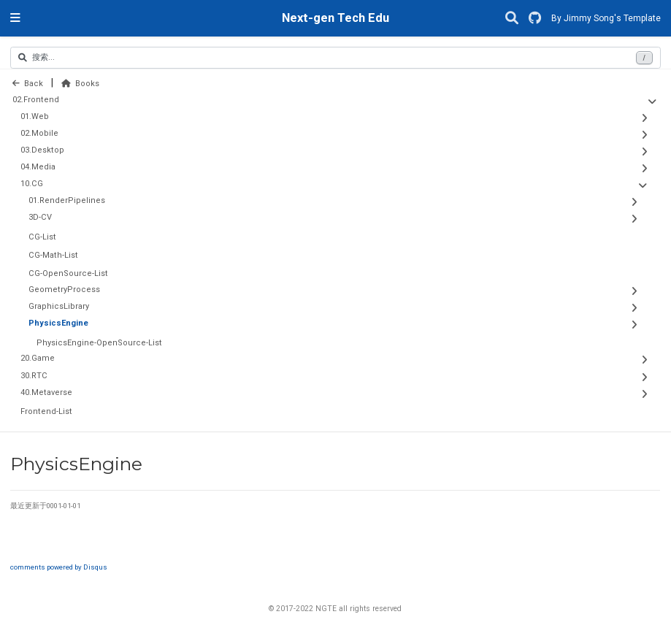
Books (80, 84)
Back (28, 84)
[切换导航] (15, 18)
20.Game (38, 358)
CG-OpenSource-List (68, 273)
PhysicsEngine (58, 323)
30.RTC (34, 376)
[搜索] (512, 19)
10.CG (32, 184)
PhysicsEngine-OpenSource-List (99, 343)
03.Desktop (42, 150)
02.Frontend (36, 100)
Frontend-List (46, 411)
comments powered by (59, 567)
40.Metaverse (46, 392)
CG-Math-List (53, 255)
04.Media (38, 167)
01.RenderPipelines (67, 200)
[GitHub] (535, 19)
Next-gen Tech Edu (335, 18)
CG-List (42, 237)
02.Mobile (39, 133)
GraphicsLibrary (59, 306)
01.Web (35, 116)
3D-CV (40, 217)
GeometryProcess (64, 290)
